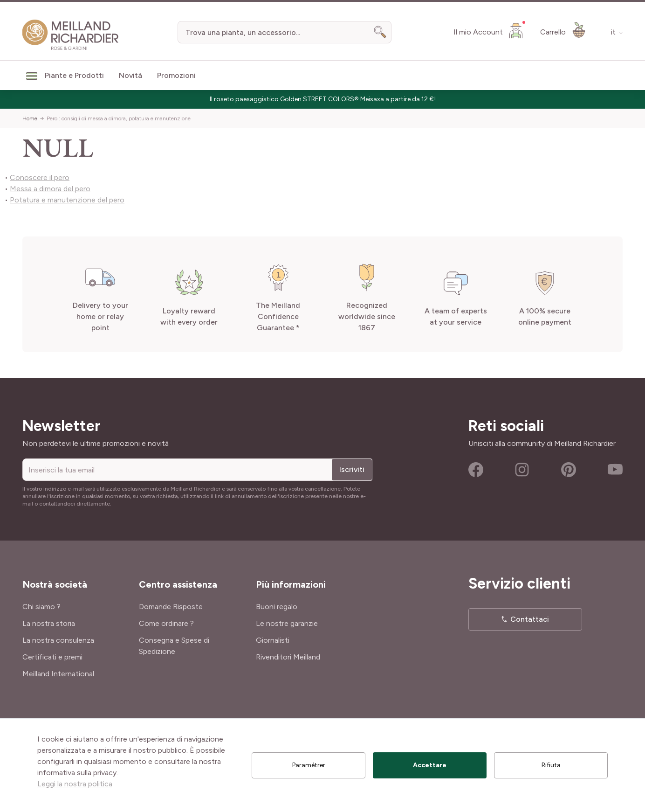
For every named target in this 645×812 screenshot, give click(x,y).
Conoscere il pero (40, 177)
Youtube (615, 470)
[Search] (380, 32)
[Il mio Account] (489, 30)
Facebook (476, 470)
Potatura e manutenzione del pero (67, 200)
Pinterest (569, 470)
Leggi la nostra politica (75, 784)
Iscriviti (352, 469)
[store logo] (71, 35)
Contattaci (530, 619)
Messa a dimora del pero (50, 189)
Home (30, 118)
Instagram (522, 470)
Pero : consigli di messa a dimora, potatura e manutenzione (119, 118)
